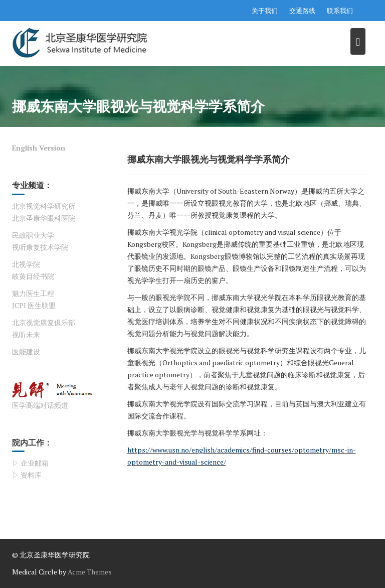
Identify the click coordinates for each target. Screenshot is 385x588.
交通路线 (302, 11)
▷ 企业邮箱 (30, 463)
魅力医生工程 (33, 293)
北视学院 (26, 264)
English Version (39, 148)
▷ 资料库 (27, 475)
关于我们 (265, 11)
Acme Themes (90, 572)
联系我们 (340, 11)
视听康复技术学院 (40, 247)
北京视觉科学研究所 (44, 206)
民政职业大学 (33, 235)
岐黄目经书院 (33, 276)
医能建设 (26, 351)
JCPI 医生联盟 (34, 305)
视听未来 (26, 334)
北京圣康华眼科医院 (44, 218)
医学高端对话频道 (40, 405)
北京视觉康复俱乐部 (44, 322)
